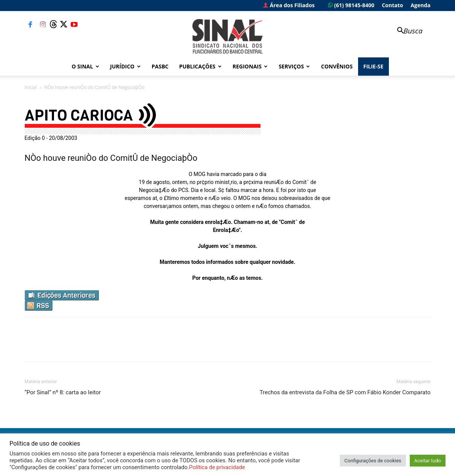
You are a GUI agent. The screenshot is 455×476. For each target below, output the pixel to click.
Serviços (294, 66)
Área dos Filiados (289, 5)
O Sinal (86, 66)
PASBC (160, 66)
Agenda (420, 5)
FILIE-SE (373, 66)
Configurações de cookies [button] (373, 461)
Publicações (200, 66)
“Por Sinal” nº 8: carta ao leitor (63, 392)
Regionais (250, 66)
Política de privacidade (217, 467)
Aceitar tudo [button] (428, 461)
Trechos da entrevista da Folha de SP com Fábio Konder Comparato (345, 392)
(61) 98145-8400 (351, 5)
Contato (392, 5)
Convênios (337, 66)
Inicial (31, 87)
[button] (406, 31)
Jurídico (125, 66)
